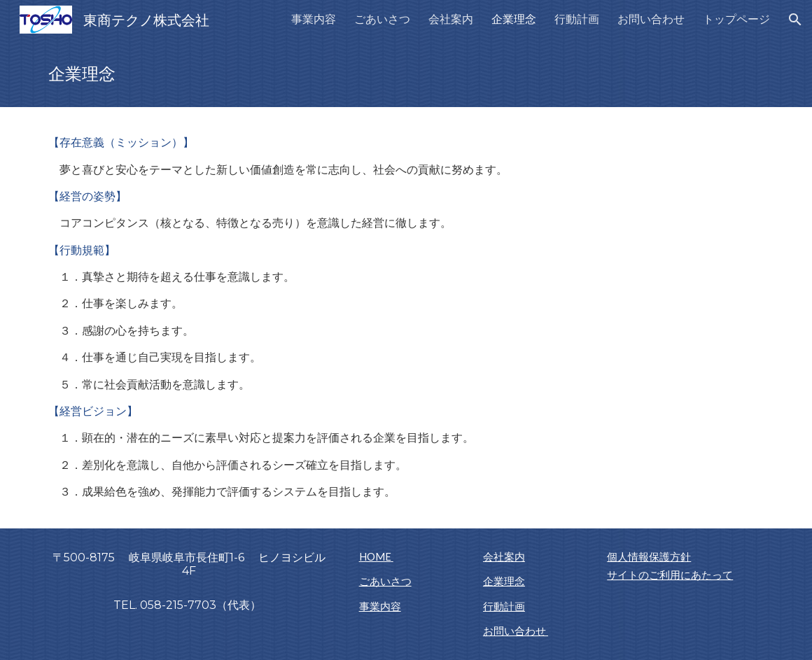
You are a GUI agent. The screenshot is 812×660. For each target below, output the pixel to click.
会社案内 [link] (451, 19)
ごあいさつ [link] (382, 19)
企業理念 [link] (514, 19)
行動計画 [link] (577, 19)
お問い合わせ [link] (651, 19)
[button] (795, 20)
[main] (406, 73)
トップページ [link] (736, 19)
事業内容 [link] (314, 19)
